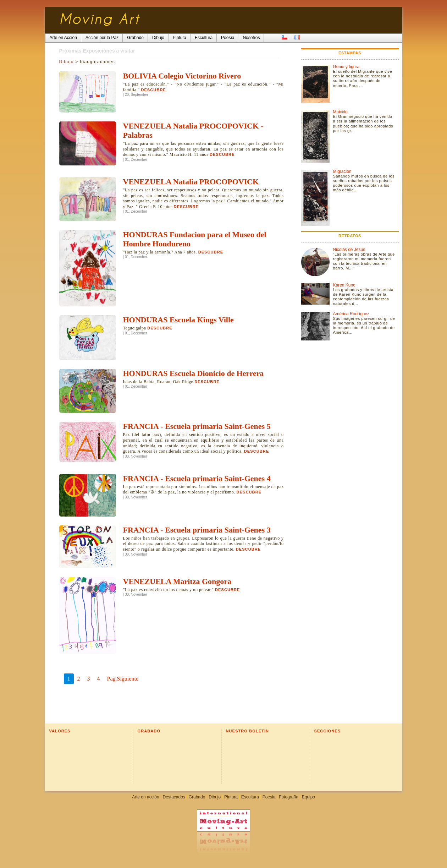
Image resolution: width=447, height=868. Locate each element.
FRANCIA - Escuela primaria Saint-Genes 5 (197, 426)
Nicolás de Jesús (349, 250)
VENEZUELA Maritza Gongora (177, 581)
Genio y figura (346, 67)
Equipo (308, 797)
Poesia (269, 797)
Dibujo (67, 62)
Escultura (250, 797)
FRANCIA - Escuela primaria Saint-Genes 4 (197, 478)
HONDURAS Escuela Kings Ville (178, 320)
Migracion (342, 171)
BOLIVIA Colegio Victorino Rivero (182, 76)
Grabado (197, 797)
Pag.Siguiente (123, 679)
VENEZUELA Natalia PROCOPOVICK (191, 182)
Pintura (231, 797)
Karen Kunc (344, 285)
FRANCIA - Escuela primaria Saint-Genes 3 (197, 530)
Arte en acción (146, 797)
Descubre (153, 90)
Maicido (340, 112)
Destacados (174, 797)
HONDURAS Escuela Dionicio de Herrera (194, 373)
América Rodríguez (351, 314)
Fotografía (289, 797)
